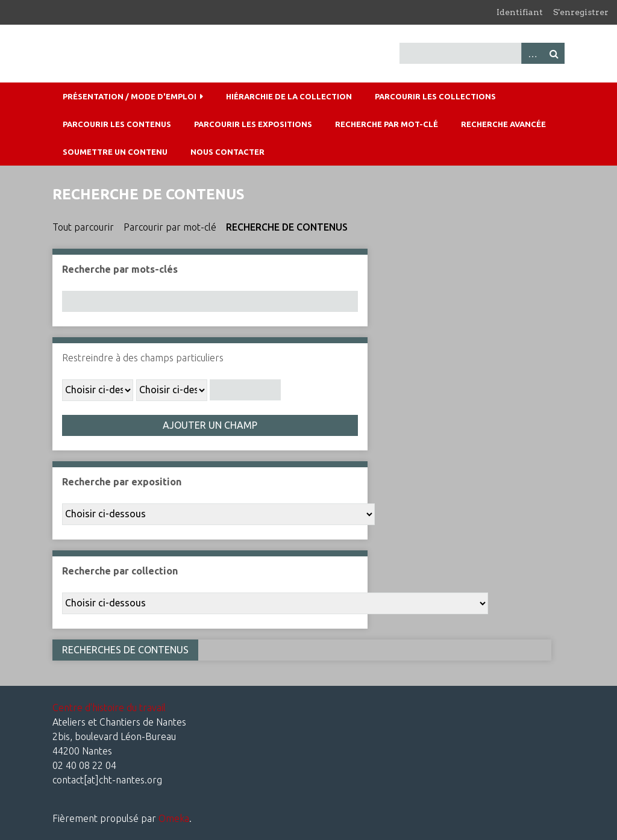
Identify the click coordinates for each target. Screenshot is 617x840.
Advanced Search (532, 53)
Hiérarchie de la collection (289, 96)
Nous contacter (227, 152)
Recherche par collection (120, 571)
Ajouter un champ (210, 425)
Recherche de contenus (287, 227)
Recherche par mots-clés (120, 269)
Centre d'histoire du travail (109, 708)
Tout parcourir (83, 227)
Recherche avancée (503, 124)
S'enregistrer (581, 12)
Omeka (174, 818)
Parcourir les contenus (117, 124)
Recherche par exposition (122, 482)
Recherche (554, 53)
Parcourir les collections (435, 96)
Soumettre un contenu (115, 152)
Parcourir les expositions (253, 124)
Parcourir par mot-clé (170, 227)
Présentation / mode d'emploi (130, 96)
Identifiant (520, 12)
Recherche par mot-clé (387, 124)
